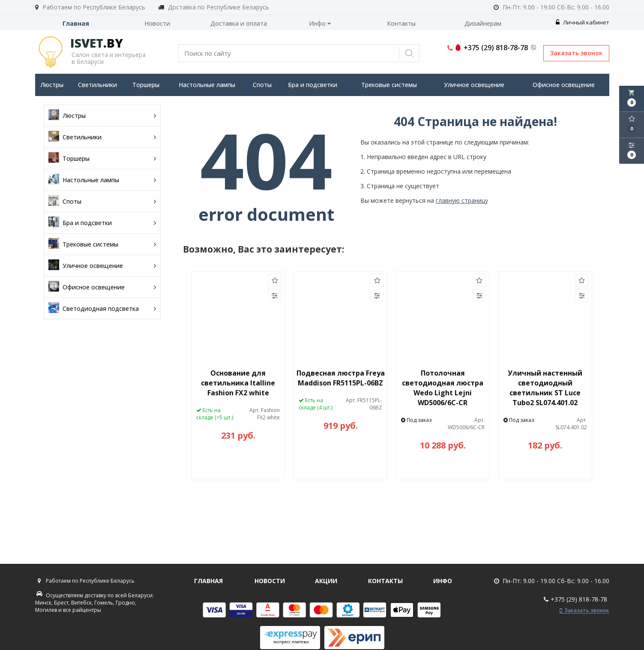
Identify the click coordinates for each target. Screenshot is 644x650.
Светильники (97, 85)
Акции (326, 581)
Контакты (401, 23)
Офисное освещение (564, 85)
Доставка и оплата (239, 23)
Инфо (320, 23)
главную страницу (462, 200)
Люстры (52, 85)
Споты (262, 85)
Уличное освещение (474, 85)
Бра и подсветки (313, 85)
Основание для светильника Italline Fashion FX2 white (238, 383)
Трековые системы (389, 85)
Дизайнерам (483, 23)
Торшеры (146, 85)
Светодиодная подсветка (102, 308)
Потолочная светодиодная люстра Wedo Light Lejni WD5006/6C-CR (443, 388)
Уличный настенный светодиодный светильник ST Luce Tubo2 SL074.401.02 (545, 388)
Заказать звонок (576, 53)
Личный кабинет (583, 22)
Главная (76, 23)
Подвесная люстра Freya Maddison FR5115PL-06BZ (341, 378)
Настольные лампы (207, 85)
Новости (157, 23)
